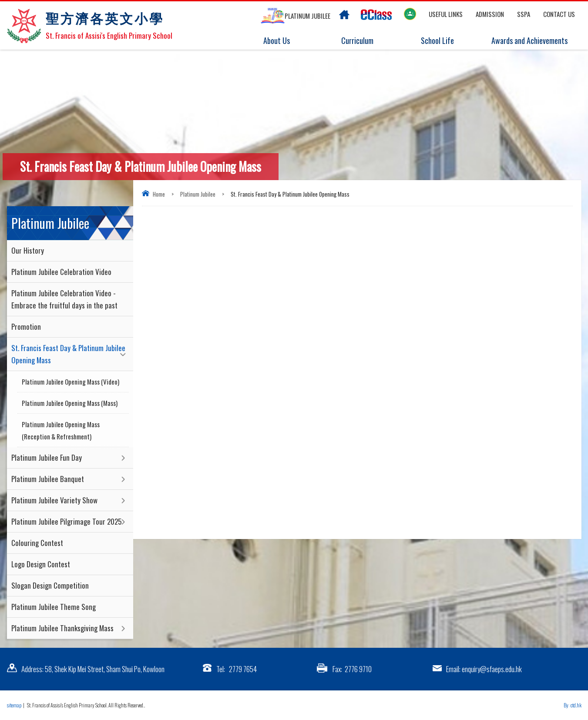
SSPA (524, 14)
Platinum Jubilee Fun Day (47, 457)
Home (159, 194)
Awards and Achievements (528, 41)
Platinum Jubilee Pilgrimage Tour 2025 (66, 521)
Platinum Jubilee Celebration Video (61, 272)
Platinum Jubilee (198, 194)
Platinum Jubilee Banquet (48, 479)
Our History (28, 250)
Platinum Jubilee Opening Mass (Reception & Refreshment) (61, 430)
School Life (431, 41)
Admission (490, 14)
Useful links (446, 14)
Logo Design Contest (41, 564)
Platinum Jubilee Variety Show (54, 500)
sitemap (14, 705)
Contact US (559, 14)
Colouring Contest (37, 543)
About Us (270, 41)
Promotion (26, 327)
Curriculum (350, 41)
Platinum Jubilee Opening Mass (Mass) (70, 403)
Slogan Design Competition (50, 585)
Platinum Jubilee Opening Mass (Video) (71, 382)
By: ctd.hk (573, 705)
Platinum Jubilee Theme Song (54, 607)
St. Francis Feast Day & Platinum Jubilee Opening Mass (68, 354)
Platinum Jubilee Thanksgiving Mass (62, 628)
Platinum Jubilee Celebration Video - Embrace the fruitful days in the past (64, 299)
